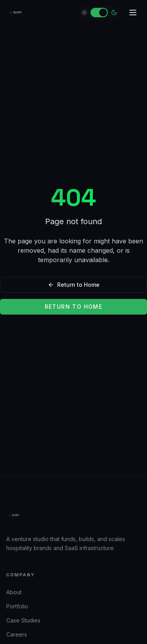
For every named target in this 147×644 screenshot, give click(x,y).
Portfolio (17, 606)
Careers (17, 634)
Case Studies (23, 620)
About (14, 592)
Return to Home (74, 285)
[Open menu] (133, 13)
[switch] (99, 13)
